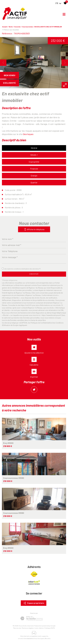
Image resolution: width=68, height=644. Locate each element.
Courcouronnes (28, 27)
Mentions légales (28, 628)
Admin (41, 628)
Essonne (17, 27)
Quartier (34, 182)
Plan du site (17, 628)
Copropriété (34, 162)
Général (34, 148)
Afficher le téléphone (34, 229)
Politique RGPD (50, 628)
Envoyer (34, 274)
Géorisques (28, 134)
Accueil (5, 27)
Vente (11, 27)
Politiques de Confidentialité (41, 323)
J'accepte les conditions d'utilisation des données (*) (22, 269)
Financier (34, 169)
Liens (36, 628)
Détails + (34, 155)
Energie (34, 176)
